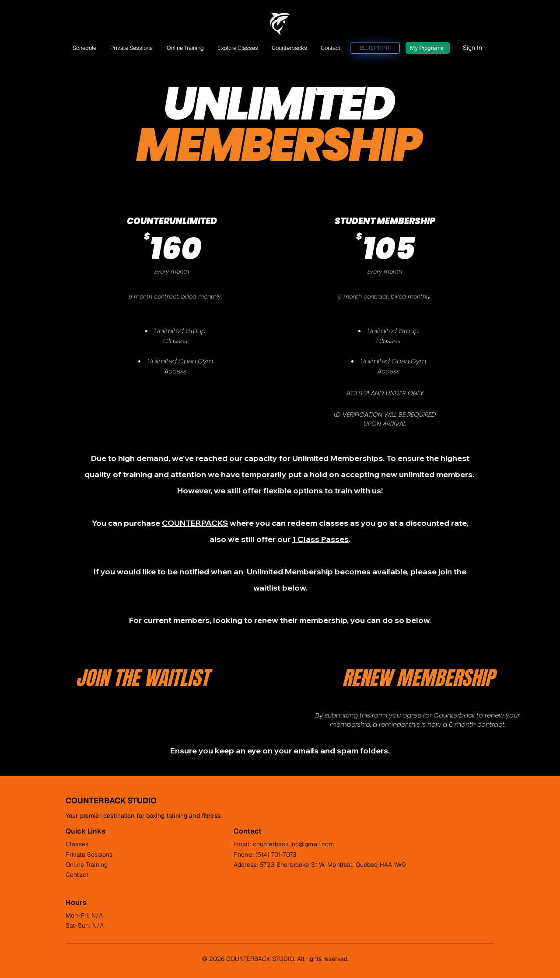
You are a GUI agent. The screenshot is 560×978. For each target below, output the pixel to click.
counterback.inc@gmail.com (294, 844)
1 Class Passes (320, 539)
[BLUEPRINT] (375, 48)
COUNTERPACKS (195, 523)
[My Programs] (428, 48)
